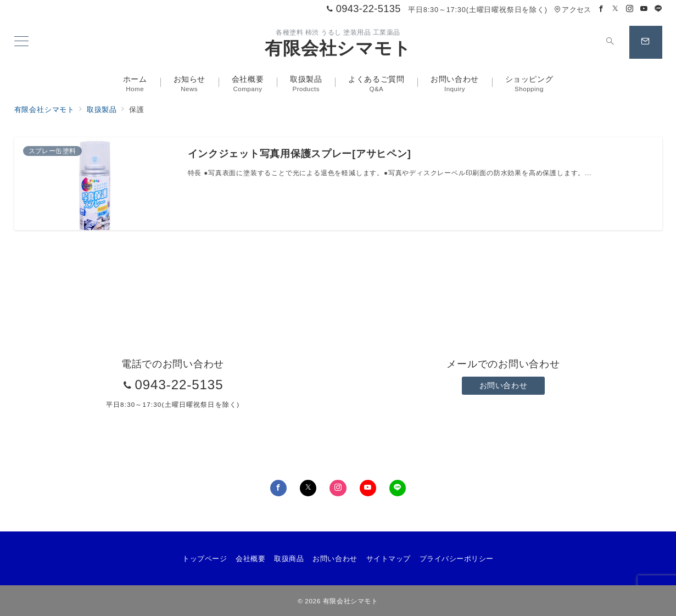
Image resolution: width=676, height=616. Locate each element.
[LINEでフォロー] (658, 9)
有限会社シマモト (338, 48)
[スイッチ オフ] (611, 42)
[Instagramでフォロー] (630, 9)
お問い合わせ (503, 385)
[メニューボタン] (21, 42)
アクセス (572, 10)
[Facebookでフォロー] (601, 9)
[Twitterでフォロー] (616, 9)
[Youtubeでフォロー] (644, 9)
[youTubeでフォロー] (368, 488)
